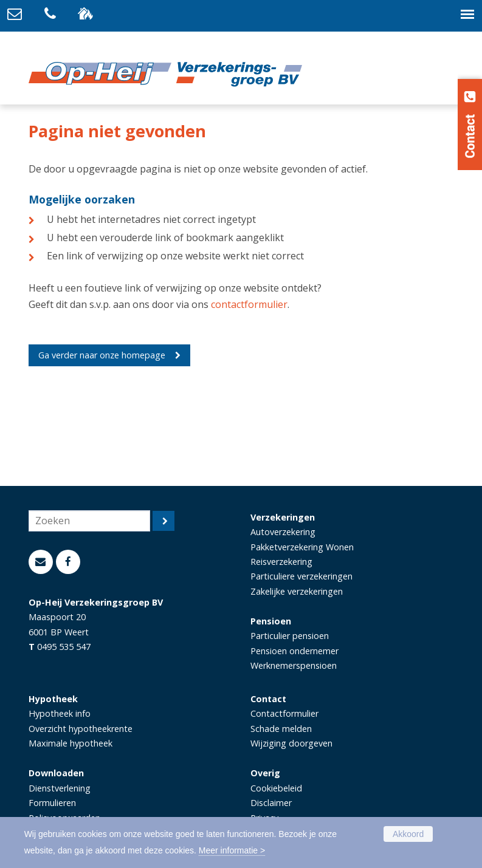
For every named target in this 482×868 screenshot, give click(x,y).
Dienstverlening (60, 788)
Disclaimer (271, 803)
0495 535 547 (64, 647)
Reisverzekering (281, 562)
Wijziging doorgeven (291, 743)
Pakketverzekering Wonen (302, 547)
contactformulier (249, 304)
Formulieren (52, 803)
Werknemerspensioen (294, 665)
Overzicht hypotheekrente (81, 729)
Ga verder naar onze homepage (102, 355)
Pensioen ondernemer (294, 651)
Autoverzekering (283, 532)
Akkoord (408, 834)
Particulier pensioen (290, 636)
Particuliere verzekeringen (301, 576)
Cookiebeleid (276, 788)
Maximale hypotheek (71, 743)
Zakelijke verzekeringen (297, 591)
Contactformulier (284, 713)
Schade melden (281, 729)
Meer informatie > (232, 850)
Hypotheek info (60, 713)
